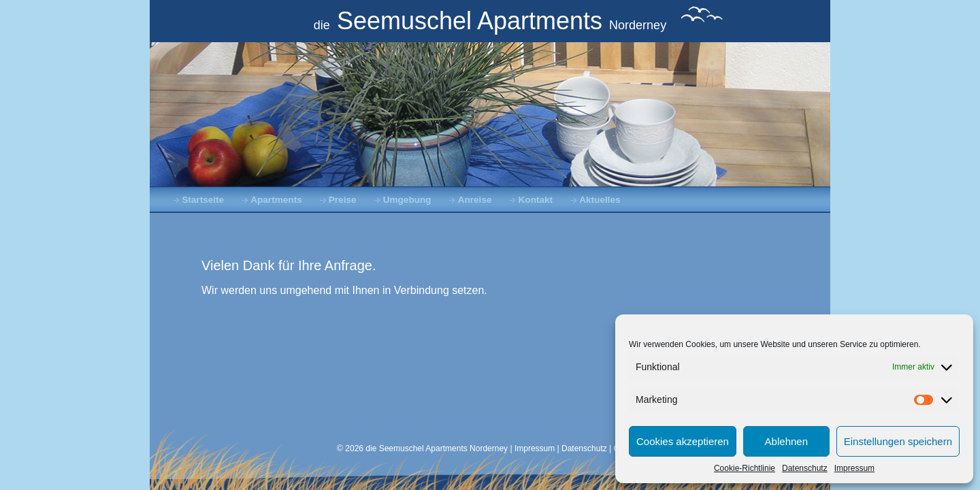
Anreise (475, 200)
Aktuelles (600, 200)
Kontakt (536, 200)
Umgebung (407, 200)
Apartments (276, 200)
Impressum (854, 468)
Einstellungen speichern (898, 441)
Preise (343, 200)
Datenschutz (805, 468)
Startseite (203, 200)
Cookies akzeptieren (683, 441)
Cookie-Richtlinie (745, 468)
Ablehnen (786, 441)
